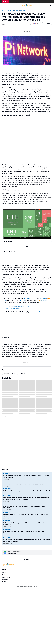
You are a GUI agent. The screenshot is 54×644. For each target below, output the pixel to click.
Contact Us (5, 575)
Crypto (6, 482)
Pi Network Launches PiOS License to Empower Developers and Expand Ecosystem (24, 532)
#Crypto (26, 298)
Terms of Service (6, 577)
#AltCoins (22, 300)
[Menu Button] (4, 5)
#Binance (30, 306)
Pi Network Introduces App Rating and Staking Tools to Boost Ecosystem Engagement (24, 524)
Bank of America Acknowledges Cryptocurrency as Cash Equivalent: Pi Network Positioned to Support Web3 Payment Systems (26, 498)
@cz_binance (22, 306)
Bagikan (47, 24)
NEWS (14, 373)
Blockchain (6, 373)
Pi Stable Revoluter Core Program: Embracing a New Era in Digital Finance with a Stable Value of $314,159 (27, 540)
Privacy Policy (6, 579)
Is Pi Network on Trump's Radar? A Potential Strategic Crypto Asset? (23, 484)
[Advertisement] (27, 325)
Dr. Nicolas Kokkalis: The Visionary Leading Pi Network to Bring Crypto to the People (25, 515)
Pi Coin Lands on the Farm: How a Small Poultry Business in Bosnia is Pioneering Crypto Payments (26, 476)
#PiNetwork (43, 298)
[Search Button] (50, 5)
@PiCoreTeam (14, 306)
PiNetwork (21, 373)
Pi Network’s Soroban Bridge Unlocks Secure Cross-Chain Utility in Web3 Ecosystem (24, 507)
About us (4, 572)
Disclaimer (5, 582)
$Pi (5, 300)
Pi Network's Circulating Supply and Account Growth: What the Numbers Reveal (27, 491)
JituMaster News (33, 586)
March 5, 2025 (36, 312)
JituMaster (24, 586)
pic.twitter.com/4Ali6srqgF (12, 308)
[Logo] (27, 564)
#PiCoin (45, 300)
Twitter (27, 559)
